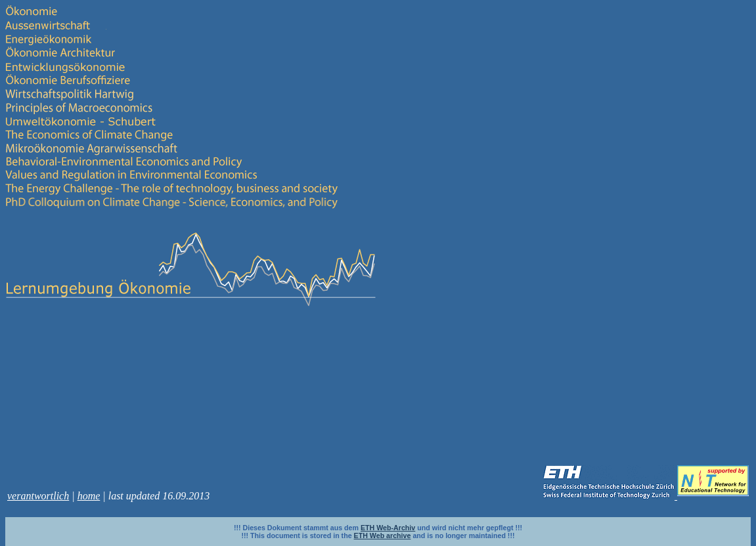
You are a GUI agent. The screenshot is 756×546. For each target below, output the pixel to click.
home (89, 496)
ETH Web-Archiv (388, 528)
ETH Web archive (383, 535)
